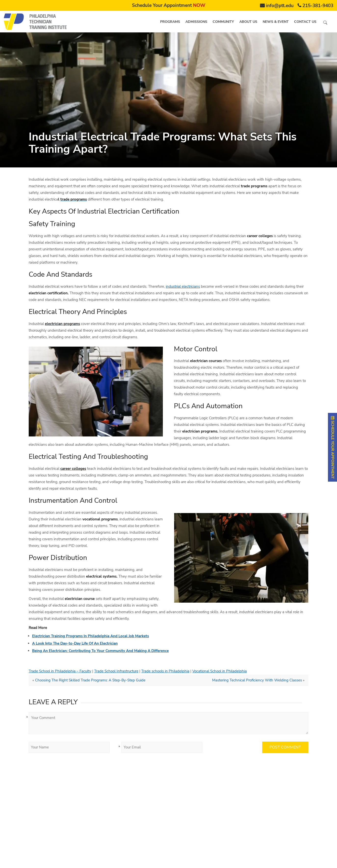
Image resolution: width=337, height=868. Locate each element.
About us (248, 22)
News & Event (276, 22)
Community (223, 22)
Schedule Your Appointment (169, 5)
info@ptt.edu (280, 6)
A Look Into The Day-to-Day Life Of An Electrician (75, 643)
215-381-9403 (318, 6)
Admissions (196, 22)
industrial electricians (183, 286)
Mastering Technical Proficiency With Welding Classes (257, 680)
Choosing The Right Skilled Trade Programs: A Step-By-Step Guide (90, 680)
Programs (170, 22)
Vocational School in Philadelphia (220, 671)
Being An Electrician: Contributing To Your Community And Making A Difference (100, 651)
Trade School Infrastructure (116, 671)
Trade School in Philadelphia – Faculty (60, 671)
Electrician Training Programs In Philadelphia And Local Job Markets (91, 636)
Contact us (305, 22)
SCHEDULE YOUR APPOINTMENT (333, 447)
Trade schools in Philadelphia (165, 671)
